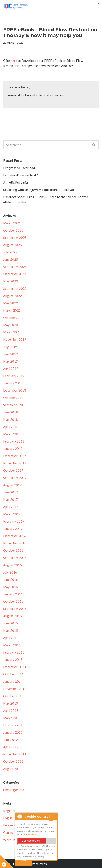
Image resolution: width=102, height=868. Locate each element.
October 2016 (13, 550)
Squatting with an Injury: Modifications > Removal (39, 190)
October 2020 (13, 318)
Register (9, 811)
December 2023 (15, 274)
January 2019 (13, 383)
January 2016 (13, 594)
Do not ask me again (30, 846)
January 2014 (13, 681)
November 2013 (15, 689)
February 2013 (14, 725)
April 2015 (11, 638)
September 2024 (15, 267)
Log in (8, 818)
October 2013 (13, 696)
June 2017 (11, 492)
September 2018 (15, 405)
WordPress (39, 864)
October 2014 (13, 674)
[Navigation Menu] (94, 7)
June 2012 (11, 740)
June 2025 (11, 259)
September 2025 (15, 238)
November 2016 (15, 543)
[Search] (46, 145)
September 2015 (15, 609)
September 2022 (15, 288)
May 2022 (11, 303)
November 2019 (15, 339)
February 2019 (14, 376)
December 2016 (15, 536)
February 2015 (14, 652)
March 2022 (12, 310)
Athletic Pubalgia (15, 182)
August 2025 (12, 245)
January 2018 (13, 449)
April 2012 (11, 747)
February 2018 (14, 441)
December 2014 (15, 667)
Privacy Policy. (31, 834)
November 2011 (15, 754)
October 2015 (13, 601)
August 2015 (12, 616)
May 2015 (11, 630)
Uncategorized (14, 790)
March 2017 (12, 514)
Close (52, 818)
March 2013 (12, 718)
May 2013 (11, 703)
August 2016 (12, 565)
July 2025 (10, 252)
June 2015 (11, 623)
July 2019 (10, 347)
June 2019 (11, 354)
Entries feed (12, 825)
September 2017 (15, 478)
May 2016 (11, 587)
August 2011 (12, 769)
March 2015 (12, 645)
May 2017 (11, 499)
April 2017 (11, 507)
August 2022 (12, 296)
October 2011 (13, 761)
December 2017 (15, 456)
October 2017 (13, 470)
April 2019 (11, 369)
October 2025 (13, 230)
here (14, 61)
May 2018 (11, 419)
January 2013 (13, 732)
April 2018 (11, 427)
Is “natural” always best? (20, 175)
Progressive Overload (19, 168)
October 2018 (13, 398)
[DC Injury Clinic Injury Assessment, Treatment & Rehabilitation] (16, 7)
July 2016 (10, 572)
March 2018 (12, 434)
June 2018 (11, 412)
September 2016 (15, 558)
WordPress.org (14, 840)
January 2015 (13, 660)
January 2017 (13, 529)
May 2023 (11, 281)
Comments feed (14, 832)
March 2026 (12, 223)
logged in (32, 95)
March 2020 (12, 332)
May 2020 (11, 325)
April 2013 (11, 710)
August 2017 (12, 485)
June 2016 (11, 580)
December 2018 (15, 390)
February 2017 (14, 521)
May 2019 (11, 361)
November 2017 (15, 463)
